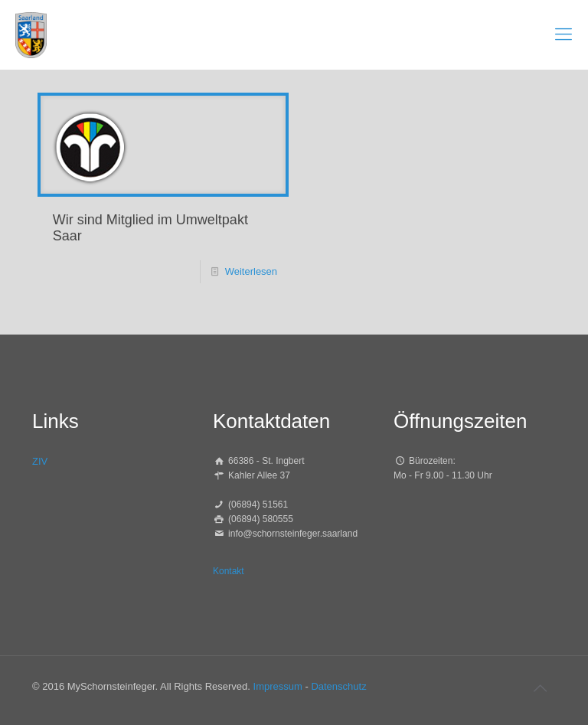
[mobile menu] (563, 34)
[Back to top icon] (540, 688)
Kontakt (229, 571)
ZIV (40, 461)
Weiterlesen (251, 271)
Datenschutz (338, 686)
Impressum (278, 686)
